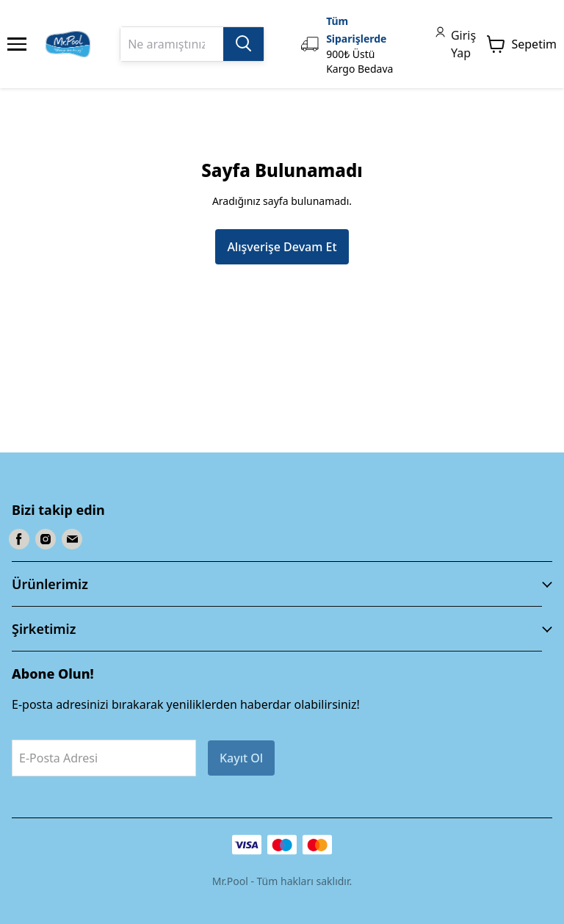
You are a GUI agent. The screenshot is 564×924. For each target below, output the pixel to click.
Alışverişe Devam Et (282, 247)
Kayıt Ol (241, 758)
